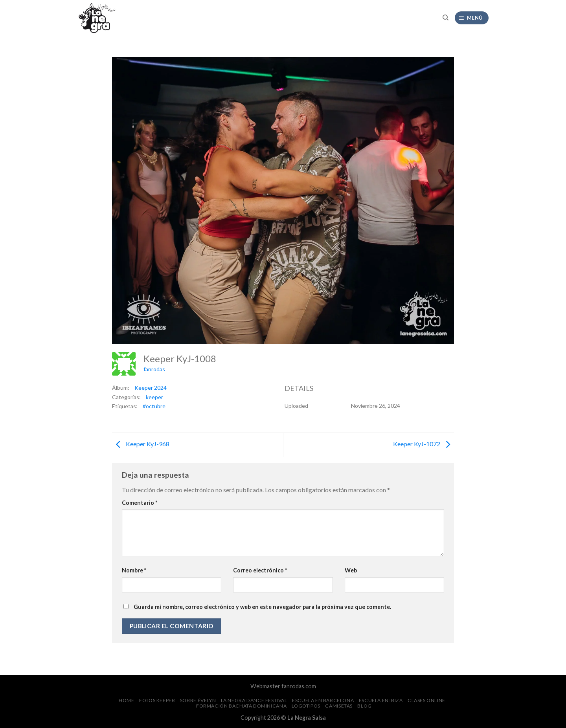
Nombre (134, 570)
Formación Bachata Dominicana (241, 706)
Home (126, 700)
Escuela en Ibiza (381, 700)
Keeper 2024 (151, 388)
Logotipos (306, 706)
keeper (154, 397)
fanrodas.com (299, 686)
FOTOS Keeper (157, 700)
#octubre (154, 406)
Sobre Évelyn (198, 700)
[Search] (446, 18)
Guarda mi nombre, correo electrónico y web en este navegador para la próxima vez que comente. (262, 607)
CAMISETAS (339, 706)
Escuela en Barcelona (323, 700)
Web (351, 570)
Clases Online (426, 700)
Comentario (140, 503)
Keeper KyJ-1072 (424, 444)
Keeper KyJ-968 (141, 444)
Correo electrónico (260, 570)
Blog (364, 706)
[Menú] (472, 18)
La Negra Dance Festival (254, 700)
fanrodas (154, 369)
